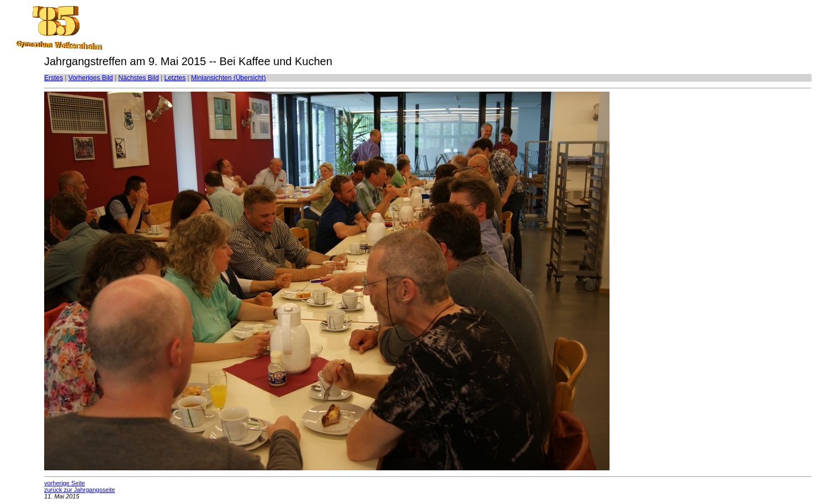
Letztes (175, 78)
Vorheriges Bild (91, 78)
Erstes (54, 78)
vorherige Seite (65, 483)
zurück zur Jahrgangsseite (80, 490)
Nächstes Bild (138, 78)
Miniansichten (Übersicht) (228, 78)
